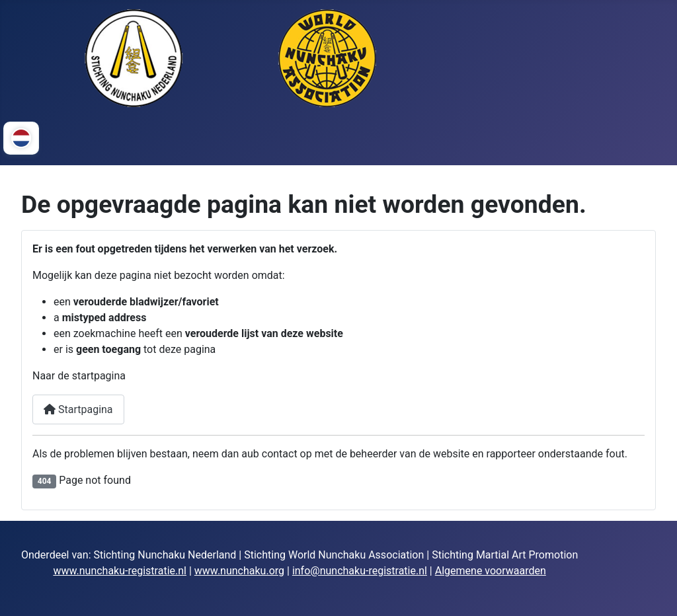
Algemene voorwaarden (491, 571)
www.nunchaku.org (239, 571)
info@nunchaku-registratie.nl (360, 571)
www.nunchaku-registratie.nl (120, 571)
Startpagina (78, 409)
